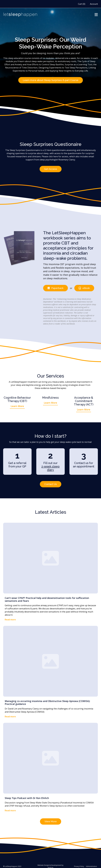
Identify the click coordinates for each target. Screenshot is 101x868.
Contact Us (51, 481)
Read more (10, 617)
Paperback (58, 286)
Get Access (51, 168)
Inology (50, 864)
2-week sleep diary (50, 466)
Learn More (17, 404)
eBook (87, 286)
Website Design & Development (49, 861)
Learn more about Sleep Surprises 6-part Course (51, 80)
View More (51, 818)
